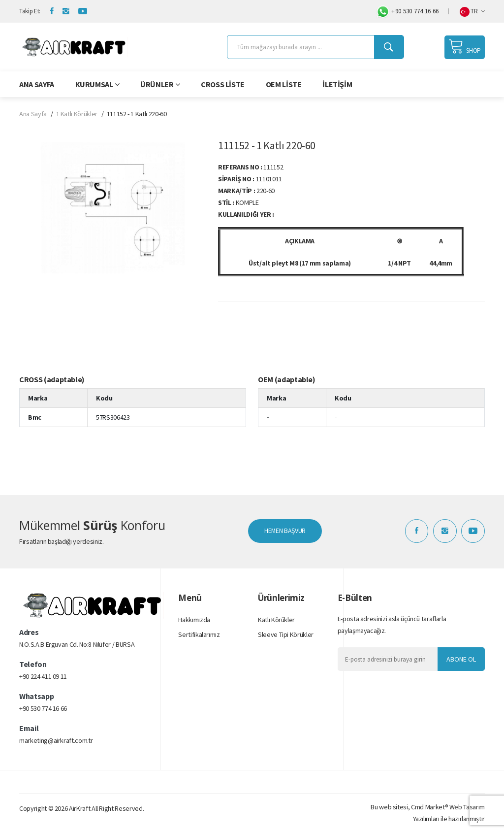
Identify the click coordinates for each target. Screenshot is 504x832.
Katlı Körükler (276, 620)
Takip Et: (30, 11)
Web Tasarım (467, 807)
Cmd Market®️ (429, 807)
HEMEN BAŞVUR (285, 531)
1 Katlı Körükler (77, 114)
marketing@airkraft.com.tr (56, 741)
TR (472, 12)
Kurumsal (97, 84)
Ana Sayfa (37, 84)
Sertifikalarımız (199, 635)
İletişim (337, 84)
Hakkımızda (194, 620)
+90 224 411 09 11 (43, 677)
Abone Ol (461, 659)
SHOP (465, 46)
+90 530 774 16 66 (407, 12)
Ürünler (160, 84)
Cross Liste (223, 84)
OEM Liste (284, 84)
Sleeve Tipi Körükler (286, 635)
